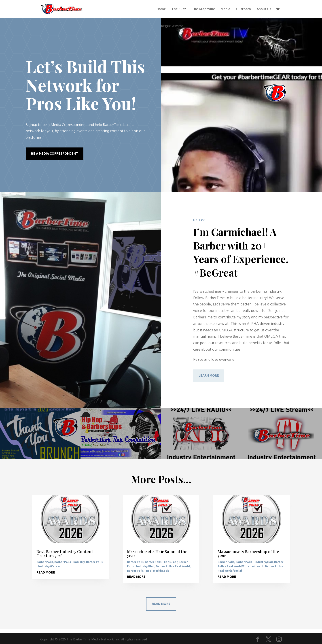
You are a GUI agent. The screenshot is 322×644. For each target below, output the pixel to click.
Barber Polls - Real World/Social (149, 571)
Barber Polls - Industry (70, 562)
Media (226, 9)
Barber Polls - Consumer (161, 562)
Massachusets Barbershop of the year (248, 554)
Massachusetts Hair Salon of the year (157, 554)
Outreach (244, 9)
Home (161, 9)
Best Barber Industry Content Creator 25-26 (65, 554)
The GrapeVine (203, 9)
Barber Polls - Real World (173, 566)
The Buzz (179, 9)
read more (46, 572)
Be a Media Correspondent (55, 154)
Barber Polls (45, 562)
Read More (161, 604)
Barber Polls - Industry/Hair (254, 562)
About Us (264, 9)
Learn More (209, 375)
